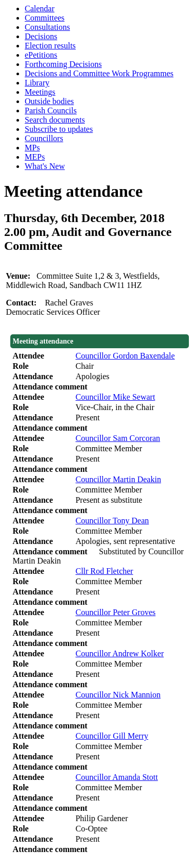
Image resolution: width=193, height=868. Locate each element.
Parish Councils (51, 110)
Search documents (55, 120)
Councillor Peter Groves (116, 612)
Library (37, 83)
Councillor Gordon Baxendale (125, 356)
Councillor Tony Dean (112, 521)
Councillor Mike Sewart (116, 397)
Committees (45, 18)
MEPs (35, 157)
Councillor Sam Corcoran (118, 438)
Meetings (40, 92)
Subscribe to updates (59, 129)
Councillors (44, 138)
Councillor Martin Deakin (118, 479)
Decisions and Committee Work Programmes (99, 73)
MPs (32, 148)
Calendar (40, 8)
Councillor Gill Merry (112, 736)
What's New (45, 166)
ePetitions (41, 55)
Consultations (47, 27)
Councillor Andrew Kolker (120, 653)
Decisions (41, 36)
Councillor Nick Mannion (118, 695)
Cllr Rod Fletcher (104, 571)
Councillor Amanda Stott (117, 777)
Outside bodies (49, 101)
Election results (50, 46)
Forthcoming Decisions (63, 64)
